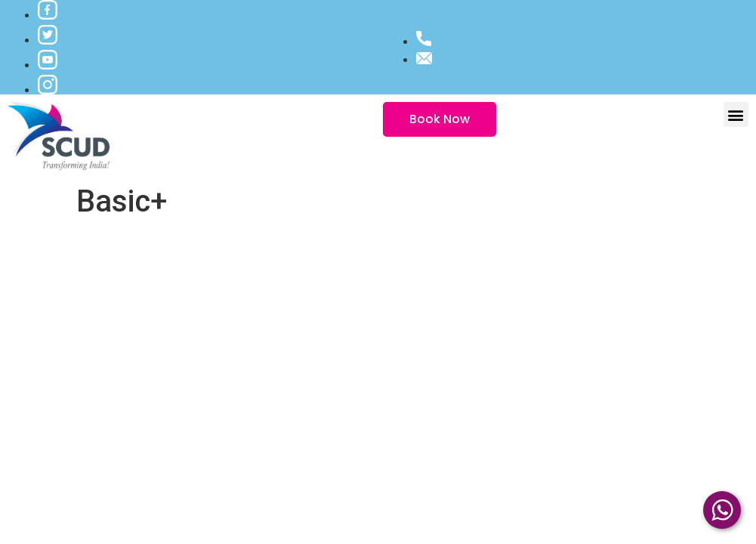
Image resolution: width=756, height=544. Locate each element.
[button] (736, 114)
